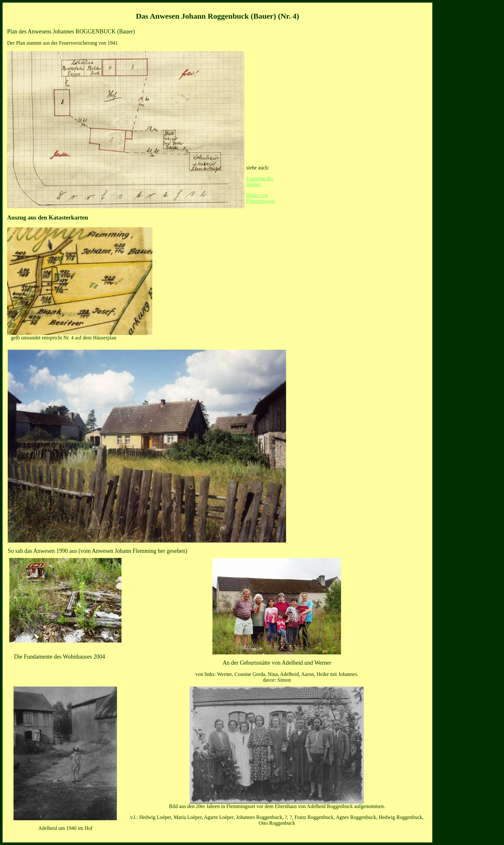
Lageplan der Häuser (260, 181)
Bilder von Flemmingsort (261, 198)
